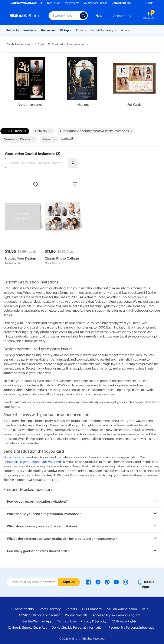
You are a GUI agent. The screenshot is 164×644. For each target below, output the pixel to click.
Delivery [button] (43, 131)
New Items (30, 30)
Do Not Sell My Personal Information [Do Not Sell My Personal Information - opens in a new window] (78, 628)
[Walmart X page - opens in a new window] (98, 582)
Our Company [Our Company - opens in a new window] (92, 609)
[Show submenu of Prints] (85, 30)
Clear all (67, 138)
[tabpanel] (30, 83)
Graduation (48, 30)
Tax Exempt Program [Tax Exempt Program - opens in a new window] (125, 615)
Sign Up (69, 582)
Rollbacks (13, 30)
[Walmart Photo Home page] (25, 16)
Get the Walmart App (37, 621)
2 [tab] (84, 114)
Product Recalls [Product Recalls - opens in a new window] (76, 615)
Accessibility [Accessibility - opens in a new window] (101, 615)
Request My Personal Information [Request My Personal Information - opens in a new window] (132, 628)
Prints (80, 30)
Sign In (149, 3)
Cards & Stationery (102, 30)
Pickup (65, 30)
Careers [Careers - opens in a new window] (71, 609)
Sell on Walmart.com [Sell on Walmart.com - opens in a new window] (122, 609)
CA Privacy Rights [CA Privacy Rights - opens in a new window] (124, 621)
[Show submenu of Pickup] (71, 30)
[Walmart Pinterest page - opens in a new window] (107, 582)
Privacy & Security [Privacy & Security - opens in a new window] (94, 621)
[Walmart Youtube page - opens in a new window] (116, 582)
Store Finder (53, 3)
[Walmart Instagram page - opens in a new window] (125, 582)
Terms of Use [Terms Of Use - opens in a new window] (66, 621)
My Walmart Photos (95, 3)
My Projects (72, 3)
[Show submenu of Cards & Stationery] (115, 30)
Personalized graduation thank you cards (33, 462)
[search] (73, 163)
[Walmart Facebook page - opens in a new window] (89, 582)
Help (99, 16)
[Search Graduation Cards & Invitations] (37, 163)
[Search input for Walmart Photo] (64, 16)
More (124, 30)
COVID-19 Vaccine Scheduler (39, 615)
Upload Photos (121, 3)
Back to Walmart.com (22, 3)
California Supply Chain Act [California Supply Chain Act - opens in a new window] (27, 628)
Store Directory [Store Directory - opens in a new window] (50, 609)
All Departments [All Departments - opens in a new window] (22, 609)
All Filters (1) (15, 131)
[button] (23, 185)
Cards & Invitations (18, 44)
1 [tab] (78, 114)
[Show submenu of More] (129, 30)
